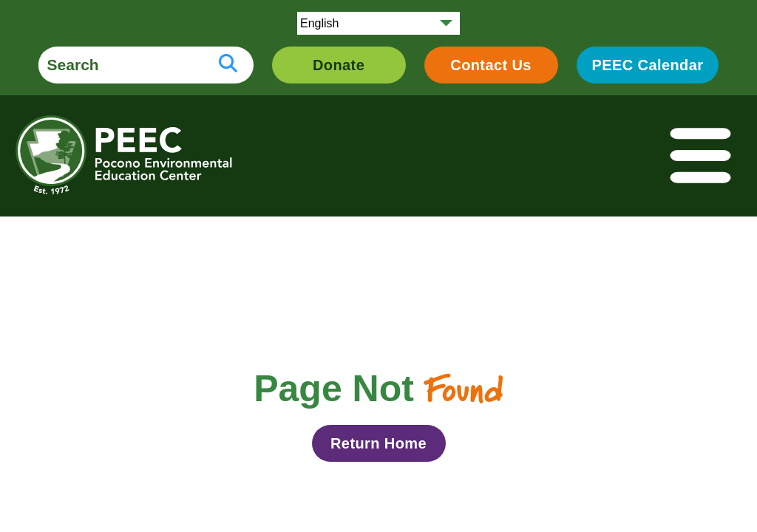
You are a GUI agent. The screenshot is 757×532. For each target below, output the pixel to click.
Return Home (378, 443)
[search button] (228, 65)
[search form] (120, 65)
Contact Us (491, 65)
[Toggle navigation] (702, 156)
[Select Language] (378, 23)
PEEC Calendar (648, 65)
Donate (339, 65)
